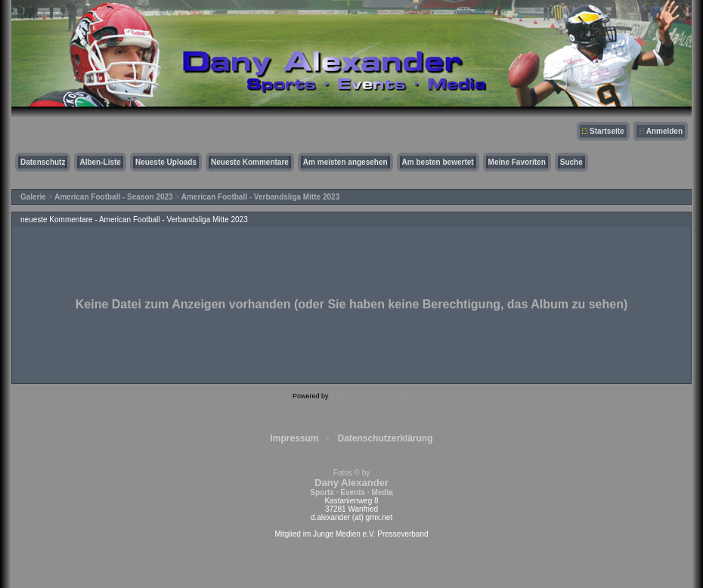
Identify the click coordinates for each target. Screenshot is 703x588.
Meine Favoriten (517, 162)
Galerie (33, 197)
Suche (571, 162)
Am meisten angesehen (345, 162)
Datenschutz (43, 162)
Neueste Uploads (166, 162)
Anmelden (664, 131)
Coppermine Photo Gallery (370, 396)
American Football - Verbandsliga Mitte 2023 (261, 197)
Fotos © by (351, 483)
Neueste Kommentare (250, 162)
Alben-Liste (100, 162)
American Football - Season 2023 (114, 197)
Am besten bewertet (438, 162)
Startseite (607, 131)
